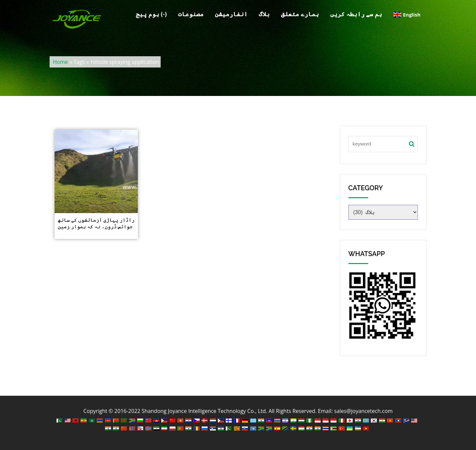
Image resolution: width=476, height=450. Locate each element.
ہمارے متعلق (300, 14)
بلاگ (264, 14)
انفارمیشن (231, 14)
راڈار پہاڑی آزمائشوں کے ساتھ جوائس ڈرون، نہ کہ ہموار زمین (96, 223)
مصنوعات (191, 14)
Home (60, 62)
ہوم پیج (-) (151, 14)
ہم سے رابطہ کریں (356, 14)
